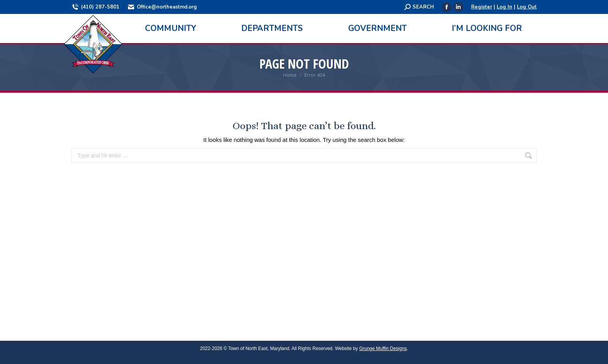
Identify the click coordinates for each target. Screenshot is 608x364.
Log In (504, 7)
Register (482, 7)
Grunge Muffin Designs (383, 348)
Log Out (527, 7)
